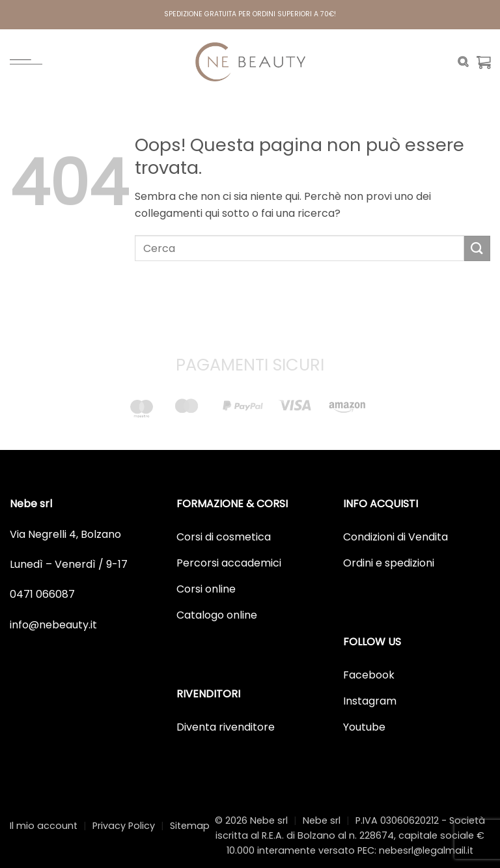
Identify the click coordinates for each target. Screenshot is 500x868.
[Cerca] (463, 62)
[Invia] (477, 248)
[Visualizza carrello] (484, 62)
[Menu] (26, 62)
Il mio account (44, 826)
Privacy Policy (124, 826)
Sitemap (190, 826)
